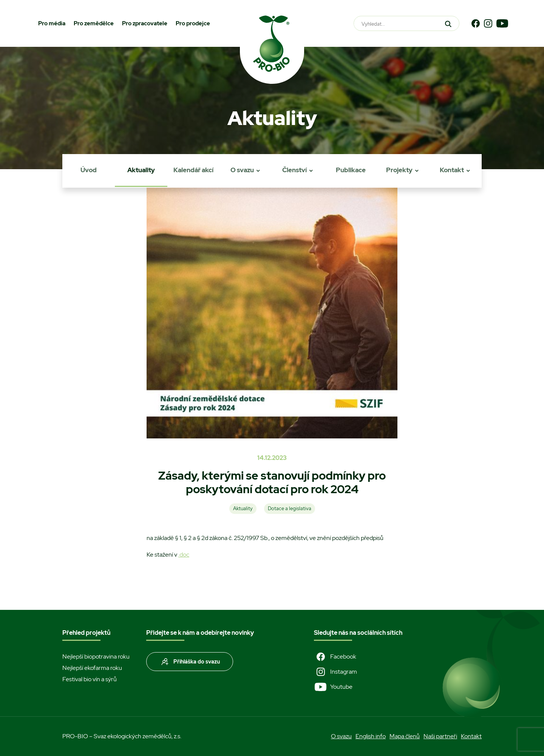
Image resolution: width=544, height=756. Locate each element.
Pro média (52, 23)
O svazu (242, 170)
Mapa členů (405, 736)
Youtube (333, 687)
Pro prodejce (193, 23)
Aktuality (141, 170)
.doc (184, 555)
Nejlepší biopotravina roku (96, 656)
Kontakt (452, 170)
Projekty (399, 170)
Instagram (335, 672)
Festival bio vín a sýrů (90, 679)
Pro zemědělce (94, 23)
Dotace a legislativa (290, 508)
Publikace (351, 170)
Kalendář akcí (193, 170)
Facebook (335, 657)
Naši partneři (440, 736)
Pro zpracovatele (145, 23)
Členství (294, 170)
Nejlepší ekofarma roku (92, 668)
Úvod (89, 170)
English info (371, 736)
